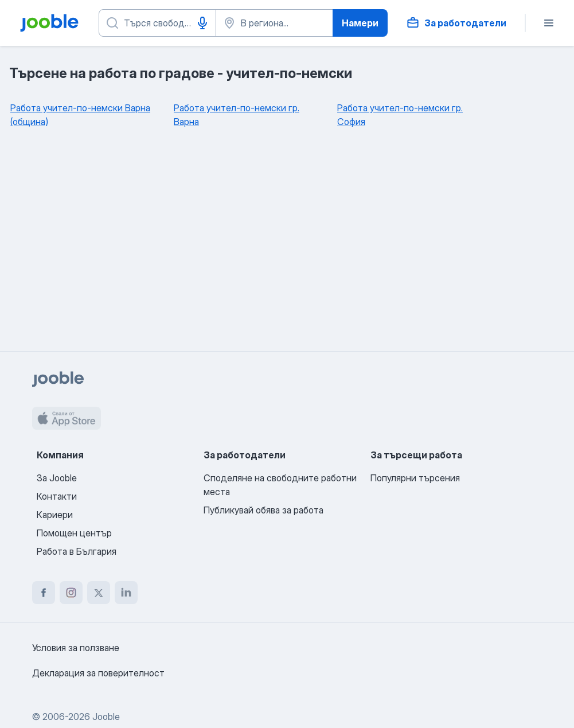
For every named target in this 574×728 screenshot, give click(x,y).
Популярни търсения (415, 478)
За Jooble (57, 478)
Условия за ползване (76, 648)
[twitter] (99, 593)
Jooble (106, 717)
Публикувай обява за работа (263, 510)
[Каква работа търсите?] (157, 23)
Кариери (55, 515)
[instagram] (71, 593)
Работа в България (77, 551)
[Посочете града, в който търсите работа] (274, 23)
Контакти (57, 496)
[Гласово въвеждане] (202, 23)
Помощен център (74, 533)
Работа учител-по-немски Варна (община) (80, 115)
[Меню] (549, 23)
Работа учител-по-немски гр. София (400, 115)
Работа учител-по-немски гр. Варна (237, 115)
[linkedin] (126, 593)
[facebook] (44, 593)
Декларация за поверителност (98, 673)
